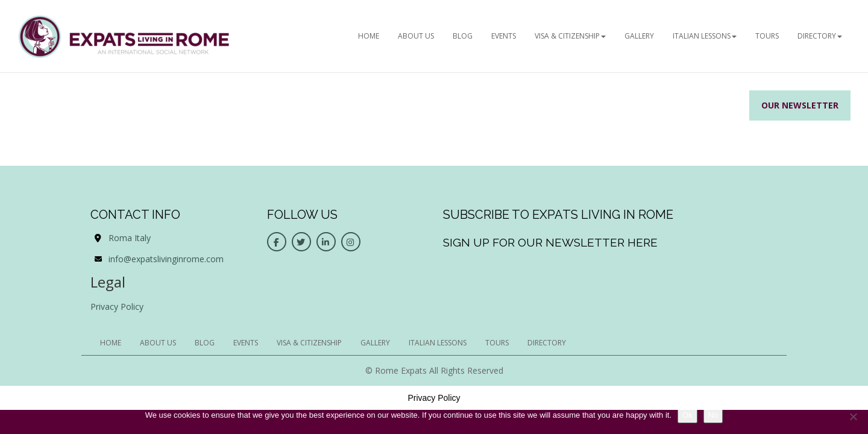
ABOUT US (416, 36)
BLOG (463, 36)
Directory (820, 36)
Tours (767, 36)
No (713, 415)
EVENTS (504, 36)
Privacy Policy (117, 307)
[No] (853, 417)
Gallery (639, 36)
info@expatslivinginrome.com (166, 259)
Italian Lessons (705, 36)
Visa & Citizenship (570, 36)
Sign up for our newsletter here (550, 242)
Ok (687, 415)
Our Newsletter (800, 105)
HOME (369, 36)
